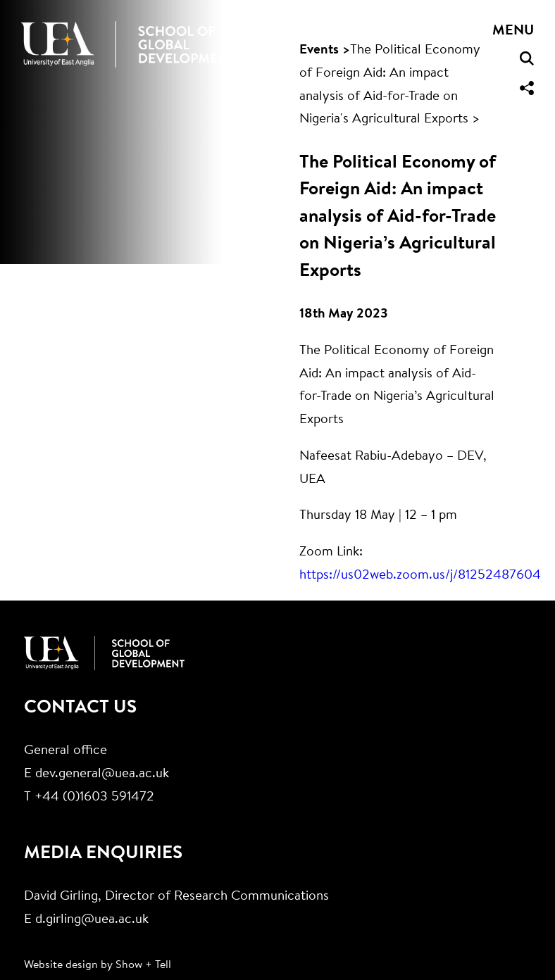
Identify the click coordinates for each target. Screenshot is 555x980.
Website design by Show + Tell (98, 965)
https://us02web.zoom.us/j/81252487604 (420, 576)
